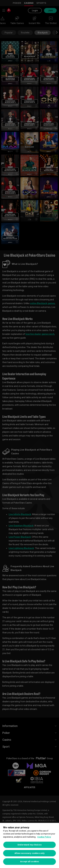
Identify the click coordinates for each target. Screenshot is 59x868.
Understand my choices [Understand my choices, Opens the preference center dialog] (29, 845)
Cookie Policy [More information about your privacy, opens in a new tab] (44, 837)
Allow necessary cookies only (30, 853)
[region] (29, 845)
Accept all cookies (29, 861)
